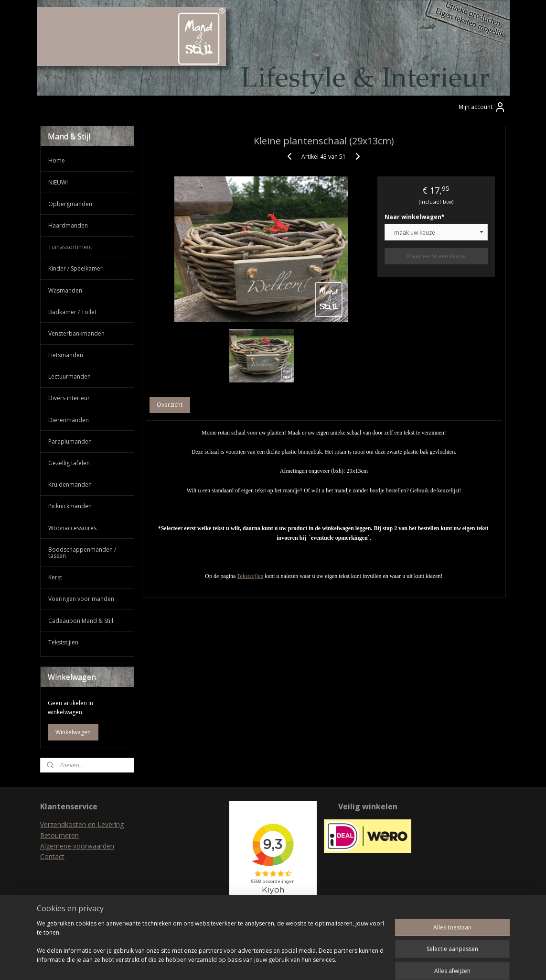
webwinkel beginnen (291, 963)
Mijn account (482, 107)
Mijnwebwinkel (374, 963)
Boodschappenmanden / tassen (82, 553)
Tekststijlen (250, 576)
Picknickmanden (70, 506)
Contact (52, 856)
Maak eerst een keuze (436, 256)
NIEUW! (58, 182)
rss (254, 963)
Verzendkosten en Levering (82, 824)
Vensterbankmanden (76, 333)
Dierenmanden (69, 420)
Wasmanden (65, 290)
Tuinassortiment (70, 247)
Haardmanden (68, 225)
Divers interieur (69, 398)
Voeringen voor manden (81, 599)
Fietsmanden (66, 355)
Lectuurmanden (70, 376)
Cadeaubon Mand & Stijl (81, 621)
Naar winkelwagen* (414, 217)
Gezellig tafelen (69, 463)
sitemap (234, 963)
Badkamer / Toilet (72, 312)
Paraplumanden (70, 441)
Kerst (55, 577)
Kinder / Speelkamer (75, 268)
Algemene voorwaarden (77, 846)
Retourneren (59, 835)
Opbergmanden (70, 204)
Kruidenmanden (70, 485)
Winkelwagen (73, 732)
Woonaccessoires (72, 528)
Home (57, 160)
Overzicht (170, 405)
